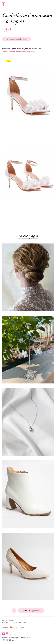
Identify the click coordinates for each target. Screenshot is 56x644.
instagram (7, 634)
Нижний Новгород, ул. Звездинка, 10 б (16, 638)
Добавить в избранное (16, 39)
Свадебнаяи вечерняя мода (4, 4)
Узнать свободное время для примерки (18, 51)
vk (3, 634)
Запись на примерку (31, 611)
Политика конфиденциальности (14, 623)
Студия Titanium (18, 627)
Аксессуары (28, 236)
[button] (28, 96)
